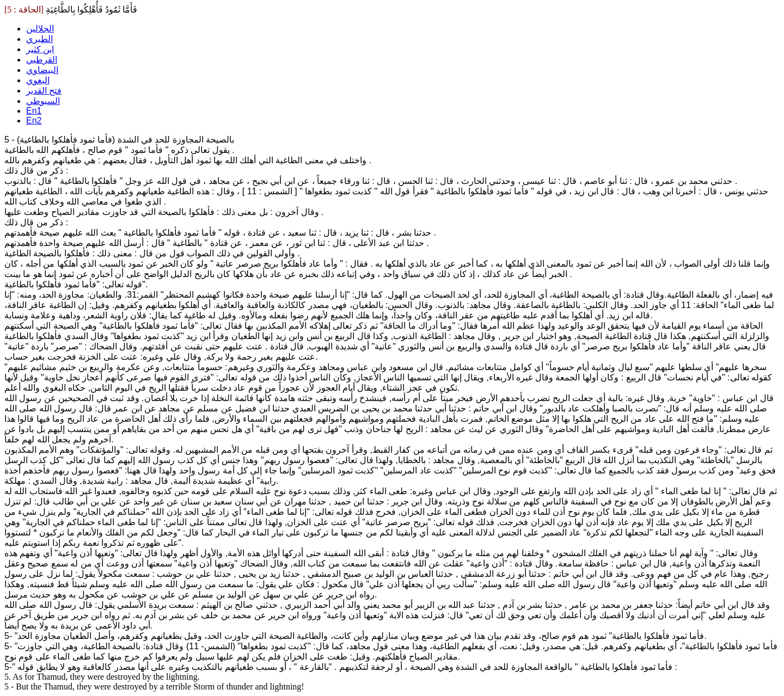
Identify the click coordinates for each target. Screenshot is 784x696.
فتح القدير (44, 91)
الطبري (39, 39)
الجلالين (40, 29)
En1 (34, 111)
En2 (34, 121)
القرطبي (42, 60)
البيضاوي (42, 70)
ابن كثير (40, 49)
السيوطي (43, 101)
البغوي (38, 80)
